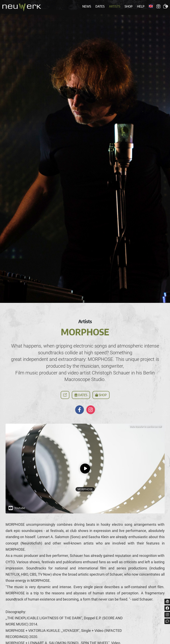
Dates (100, 6)
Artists (115, 6)
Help (141, 6)
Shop (129, 6)
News (87, 6)
